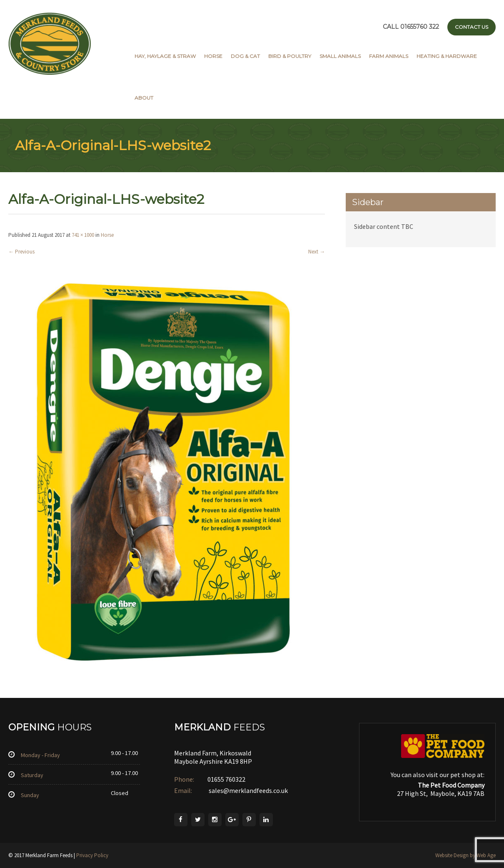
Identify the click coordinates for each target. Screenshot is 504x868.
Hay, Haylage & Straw (165, 56)
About (144, 98)
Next (317, 252)
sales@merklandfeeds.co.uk (248, 790)
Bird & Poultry (290, 56)
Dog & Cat (245, 56)
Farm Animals (389, 56)
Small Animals (340, 56)
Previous (21, 252)
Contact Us (472, 27)
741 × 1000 (83, 235)
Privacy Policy (92, 855)
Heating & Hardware (447, 56)
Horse (213, 56)
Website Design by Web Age (465, 855)
